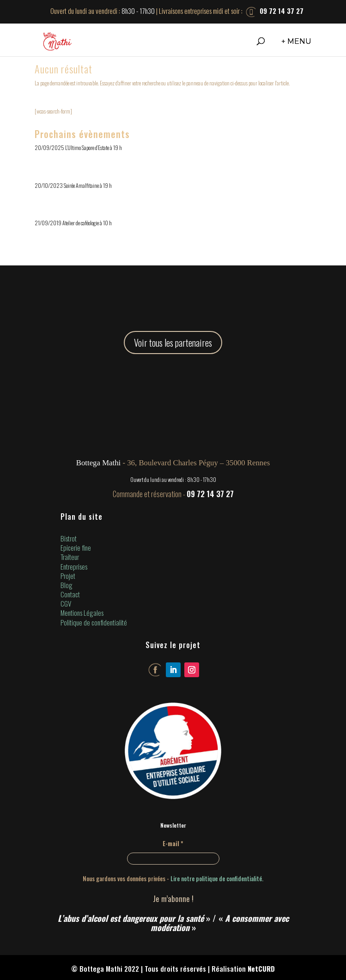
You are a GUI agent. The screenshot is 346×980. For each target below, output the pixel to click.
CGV (66, 603)
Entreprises (74, 566)
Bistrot (69, 538)
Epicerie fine (76, 547)
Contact (70, 594)
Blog (67, 585)
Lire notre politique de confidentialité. (217, 878)
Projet (68, 576)
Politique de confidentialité (94, 622)
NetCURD (261, 968)
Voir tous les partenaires (173, 343)
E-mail (173, 843)
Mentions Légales (82, 613)
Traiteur (70, 557)
